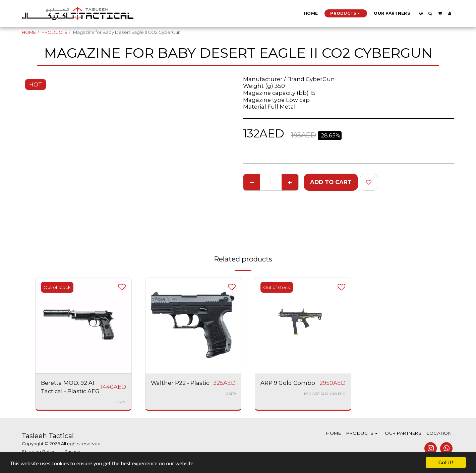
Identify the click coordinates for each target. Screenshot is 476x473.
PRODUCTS (54, 32)
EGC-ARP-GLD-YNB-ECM (325, 394)
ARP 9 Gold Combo (288, 383)
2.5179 (231, 394)
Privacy (72, 452)
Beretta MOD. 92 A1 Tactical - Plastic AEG (70, 387)
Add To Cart (331, 182)
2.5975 (121, 402)
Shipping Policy (39, 452)
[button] (430, 13)
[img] (193, 326)
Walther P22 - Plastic (180, 383)
